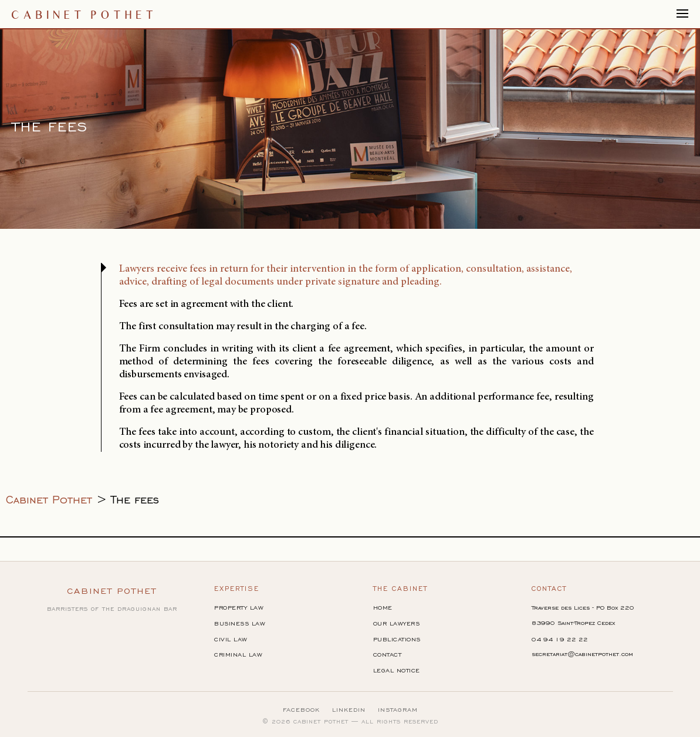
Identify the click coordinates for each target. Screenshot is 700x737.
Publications (397, 639)
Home (383, 608)
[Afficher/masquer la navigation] (682, 14)
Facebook (301, 710)
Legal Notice (397, 670)
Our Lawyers (397, 623)
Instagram (398, 710)
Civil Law (231, 639)
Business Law (240, 623)
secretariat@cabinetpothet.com (582, 654)
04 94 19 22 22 (560, 639)
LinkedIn (349, 710)
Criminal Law (238, 655)
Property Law (239, 608)
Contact (388, 655)
